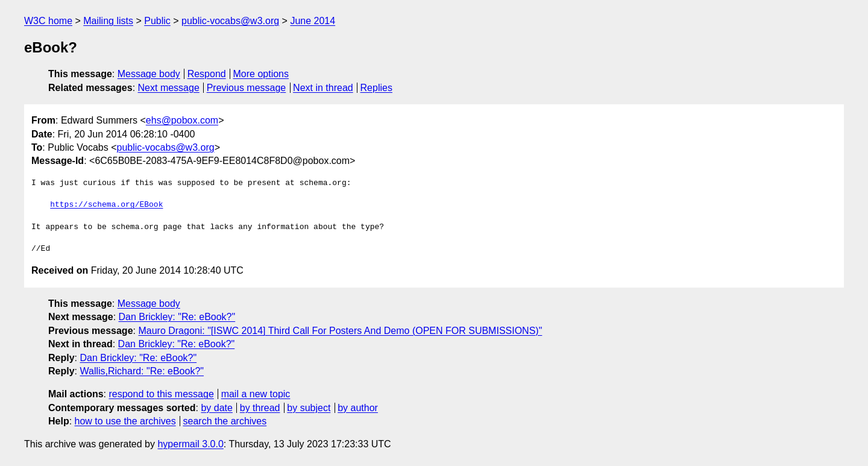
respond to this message (161, 394)
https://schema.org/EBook (106, 205)
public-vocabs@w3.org (230, 21)
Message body (149, 74)
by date (216, 408)
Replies (376, 88)
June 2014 (313, 21)
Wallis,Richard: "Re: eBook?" (142, 371)
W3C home (48, 21)
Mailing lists (108, 21)
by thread (260, 408)
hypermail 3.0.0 (190, 444)
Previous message (247, 88)
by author (358, 408)
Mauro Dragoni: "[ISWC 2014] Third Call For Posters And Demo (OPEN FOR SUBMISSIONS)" (340, 331)
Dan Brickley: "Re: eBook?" (177, 317)
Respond (207, 74)
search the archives (225, 421)
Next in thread (323, 88)
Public (157, 21)
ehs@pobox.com (182, 120)
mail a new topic (256, 394)
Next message (169, 88)
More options (261, 74)
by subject (309, 408)
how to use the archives (125, 421)
